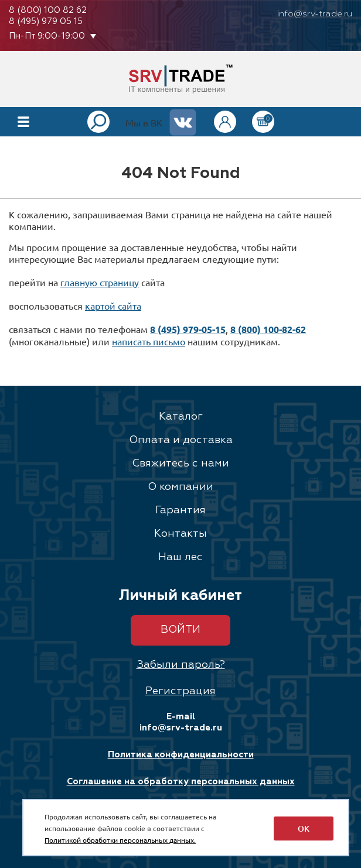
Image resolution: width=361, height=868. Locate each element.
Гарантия (180, 510)
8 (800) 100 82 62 (48, 10)
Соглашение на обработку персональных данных (181, 782)
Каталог (181, 417)
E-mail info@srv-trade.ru (181, 722)
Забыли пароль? (181, 665)
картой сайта (113, 306)
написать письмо (149, 341)
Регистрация (180, 691)
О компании (180, 487)
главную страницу (100, 282)
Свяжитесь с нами (180, 464)
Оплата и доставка (181, 440)
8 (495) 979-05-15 (188, 329)
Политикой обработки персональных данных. (120, 840)
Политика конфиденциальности (181, 755)
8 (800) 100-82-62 (268, 329)
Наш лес (180, 557)
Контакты (180, 534)
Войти (180, 630)
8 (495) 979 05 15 (46, 21)
